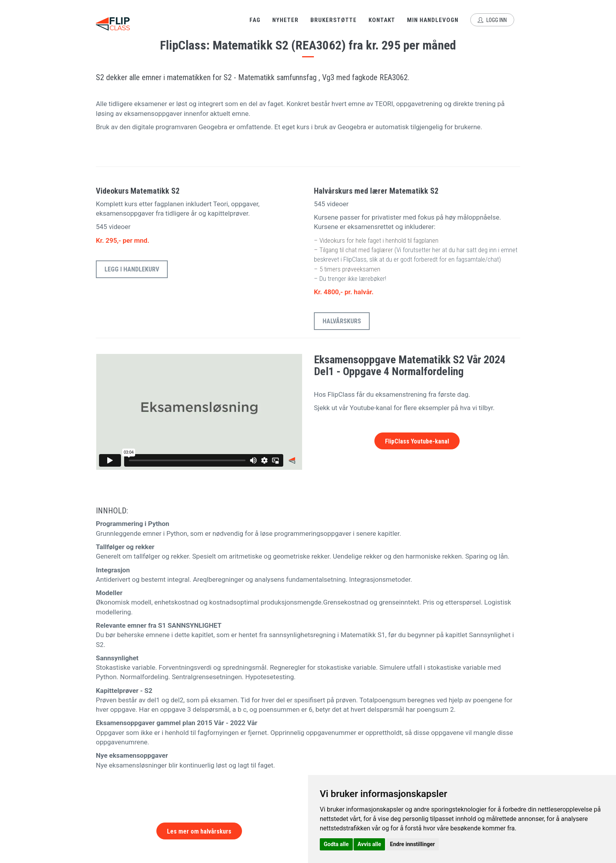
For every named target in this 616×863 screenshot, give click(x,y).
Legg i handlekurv (132, 269)
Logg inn (492, 20)
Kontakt (382, 20)
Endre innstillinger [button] (412, 844)
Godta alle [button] (336, 844)
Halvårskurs (342, 321)
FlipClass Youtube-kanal (417, 441)
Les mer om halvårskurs (199, 831)
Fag (255, 20)
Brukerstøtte (334, 20)
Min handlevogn (433, 20)
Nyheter (285, 20)
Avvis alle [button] (369, 844)
